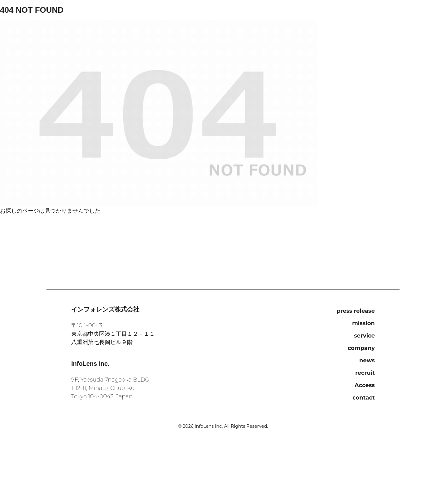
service (364, 336)
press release (356, 311)
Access (365, 385)
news (367, 360)
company (361, 348)
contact (364, 398)
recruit (365, 373)
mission (363, 323)
